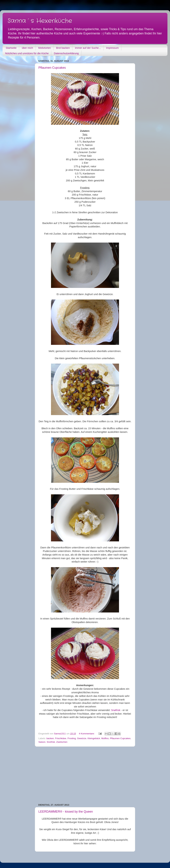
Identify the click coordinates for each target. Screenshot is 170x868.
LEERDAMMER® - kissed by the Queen (66, 812)
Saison (42, 742)
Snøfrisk (115, 710)
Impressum (112, 48)
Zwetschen (62, 742)
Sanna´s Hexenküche (40, 21)
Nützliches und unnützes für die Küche (27, 53)
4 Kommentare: (87, 734)
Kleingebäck (94, 738)
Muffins (105, 738)
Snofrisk (51, 742)
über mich (27, 48)
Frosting (72, 738)
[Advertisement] (85, 775)
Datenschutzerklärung (66, 53)
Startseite (11, 48)
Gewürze (82, 738)
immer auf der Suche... (88, 48)
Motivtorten (45, 48)
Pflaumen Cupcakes (52, 68)
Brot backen (63, 48)
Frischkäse (61, 738)
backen (50, 738)
